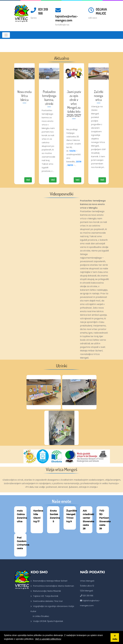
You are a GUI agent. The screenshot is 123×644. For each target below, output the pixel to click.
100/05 (72, 151)
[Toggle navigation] (6, 35)
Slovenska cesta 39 (105, 525)
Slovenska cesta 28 (88, 525)
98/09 (70, 165)
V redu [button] (115, 637)
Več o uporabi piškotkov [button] (48, 639)
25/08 (79, 162)
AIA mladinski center (88, 514)
